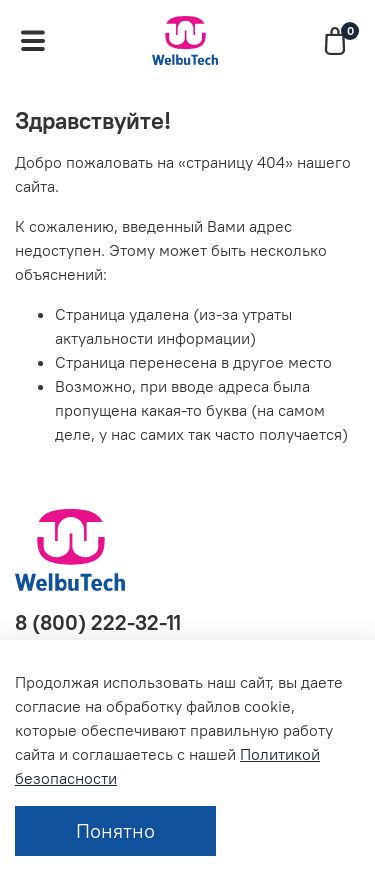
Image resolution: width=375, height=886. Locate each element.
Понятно (115, 830)
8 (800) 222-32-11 (98, 622)
